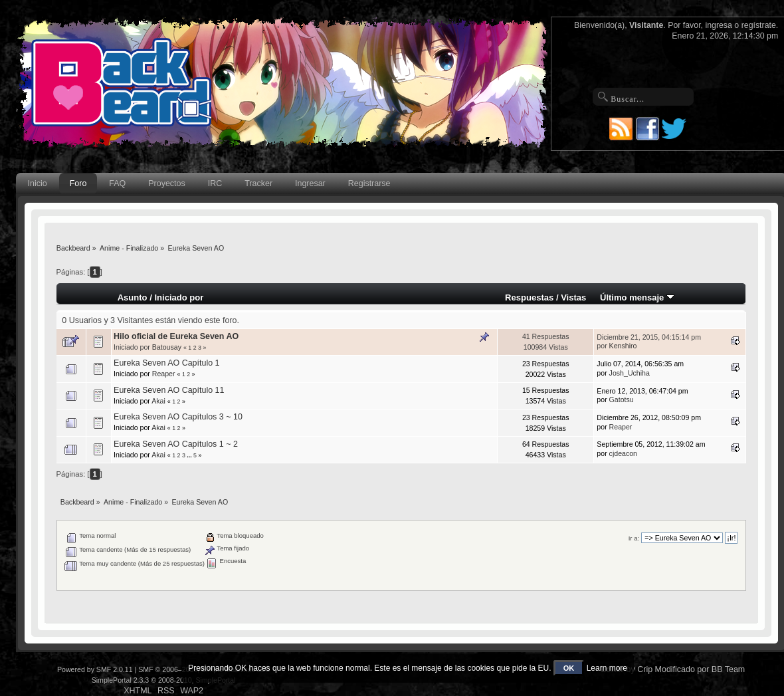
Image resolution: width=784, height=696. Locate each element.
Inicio (38, 183)
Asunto (133, 297)
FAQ (117, 183)
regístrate (759, 25)
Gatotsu (622, 400)
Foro (78, 183)
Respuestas (529, 297)
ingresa (719, 25)
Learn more (607, 668)
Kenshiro (623, 346)
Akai (158, 401)
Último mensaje (637, 297)
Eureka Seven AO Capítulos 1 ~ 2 (176, 444)
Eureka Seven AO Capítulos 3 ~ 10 (178, 417)
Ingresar (310, 183)
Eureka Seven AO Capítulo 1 (166, 363)
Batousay (167, 347)
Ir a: (634, 538)
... (190, 455)
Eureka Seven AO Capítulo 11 (169, 390)
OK (569, 668)
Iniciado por (179, 297)
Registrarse (369, 183)
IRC (215, 183)
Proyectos (166, 183)
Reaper (164, 374)
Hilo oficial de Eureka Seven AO (176, 336)
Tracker (258, 183)
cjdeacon (623, 453)
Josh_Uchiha (630, 373)
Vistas (573, 297)
